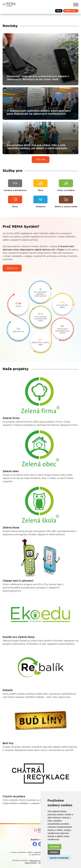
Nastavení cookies (38, 861)
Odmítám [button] (54, 852)
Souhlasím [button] (55, 847)
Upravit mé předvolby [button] (59, 858)
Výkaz (59, 11)
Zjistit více (12, 268)
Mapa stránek (31, 863)
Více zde (41, 160)
